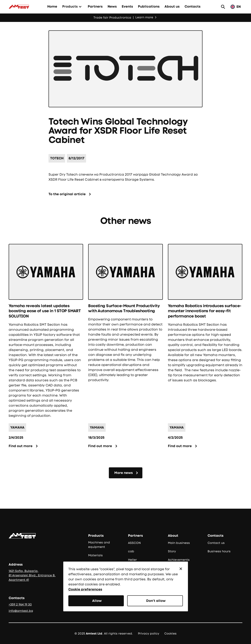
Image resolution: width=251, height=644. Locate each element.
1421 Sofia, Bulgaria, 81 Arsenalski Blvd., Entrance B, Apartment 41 (32, 575)
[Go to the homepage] (22, 536)
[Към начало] (19, 7)
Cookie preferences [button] (85, 589)
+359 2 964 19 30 (20, 604)
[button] (72, 7)
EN (239, 7)
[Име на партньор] (57, 158)
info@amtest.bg (21, 611)
